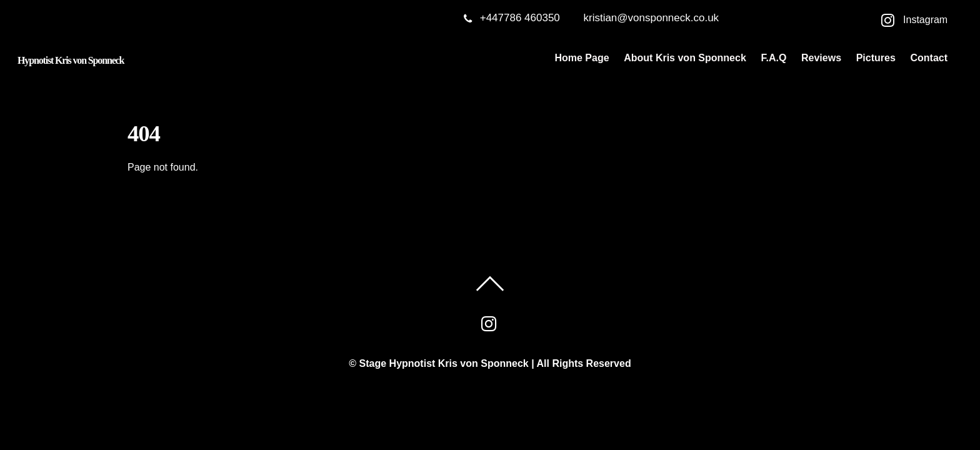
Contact (929, 58)
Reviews (821, 58)
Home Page (582, 58)
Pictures (876, 58)
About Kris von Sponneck (685, 58)
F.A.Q (773, 58)
